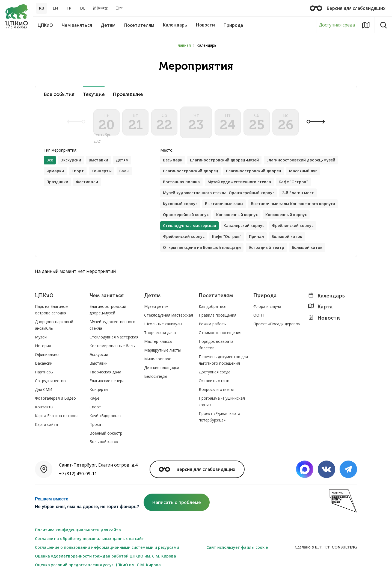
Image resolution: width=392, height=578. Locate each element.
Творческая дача (105, 372)
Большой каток (287, 236)
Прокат (96, 424)
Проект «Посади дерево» (277, 324)
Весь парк (173, 160)
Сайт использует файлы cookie (237, 547)
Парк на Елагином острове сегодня (52, 310)
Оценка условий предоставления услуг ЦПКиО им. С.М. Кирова (98, 565)
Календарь (326, 296)
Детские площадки (162, 368)
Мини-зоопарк (158, 359)
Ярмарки (55, 171)
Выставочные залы (224, 204)
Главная (183, 45)
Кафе (94, 398)
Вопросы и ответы (216, 389)
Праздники (57, 182)
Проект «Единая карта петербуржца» (219, 417)
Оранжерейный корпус (186, 215)
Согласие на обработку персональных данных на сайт (90, 539)
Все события (59, 94)
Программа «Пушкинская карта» (222, 401)
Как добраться (213, 306)
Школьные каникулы (163, 324)
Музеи (41, 337)
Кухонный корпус (180, 204)
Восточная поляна (181, 182)
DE (83, 8)
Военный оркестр (106, 433)
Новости (324, 318)
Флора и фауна (267, 306)
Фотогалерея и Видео (55, 398)
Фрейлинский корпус (293, 225)
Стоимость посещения (220, 333)
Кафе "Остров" (293, 182)
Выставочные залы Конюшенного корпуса (293, 204)
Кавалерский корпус (244, 225)
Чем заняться (107, 296)
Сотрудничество (50, 381)
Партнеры (44, 372)
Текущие (94, 94)
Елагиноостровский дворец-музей (224, 160)
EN (55, 8)
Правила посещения (218, 315)
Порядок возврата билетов (216, 345)
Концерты (102, 171)
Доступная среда (337, 25)
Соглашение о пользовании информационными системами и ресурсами (107, 547)
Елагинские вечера (107, 381)
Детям (122, 160)
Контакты (44, 407)
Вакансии (44, 363)
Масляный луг (303, 171)
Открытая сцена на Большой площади (202, 247)
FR (69, 8)
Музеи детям (156, 306)
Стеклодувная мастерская (114, 337)
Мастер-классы (158, 341)
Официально (47, 354)
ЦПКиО (44, 296)
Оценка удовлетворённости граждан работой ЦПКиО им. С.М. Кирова (106, 556)
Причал (256, 236)
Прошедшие (128, 94)
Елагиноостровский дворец (191, 171)
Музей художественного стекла (239, 182)
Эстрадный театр (266, 247)
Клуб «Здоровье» (106, 416)
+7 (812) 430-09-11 (78, 474)
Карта (320, 307)
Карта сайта (46, 424)
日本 (119, 8)
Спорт (78, 171)
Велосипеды (156, 376)
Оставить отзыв (214, 381)
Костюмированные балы (112, 346)
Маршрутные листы (162, 350)
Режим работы (213, 324)
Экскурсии (71, 160)
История (43, 346)
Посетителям (216, 296)
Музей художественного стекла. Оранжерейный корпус (219, 193)
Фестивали (87, 182)
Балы (124, 171)
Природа (265, 296)
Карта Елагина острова (57, 416)
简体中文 (100, 8)
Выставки (98, 160)
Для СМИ (44, 389)
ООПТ (259, 315)
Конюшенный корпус (237, 215)
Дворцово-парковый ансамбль (54, 325)
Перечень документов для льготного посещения (223, 360)
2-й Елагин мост (298, 193)
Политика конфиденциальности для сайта (78, 530)
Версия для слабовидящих (348, 8)
